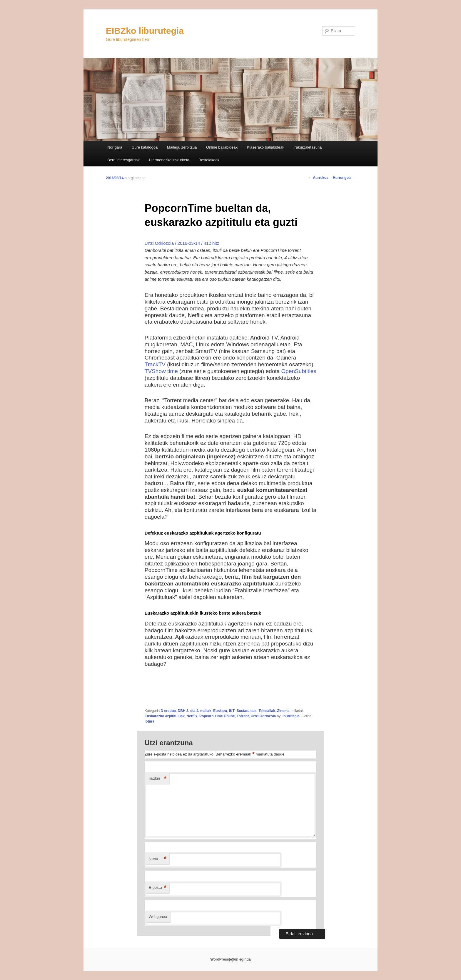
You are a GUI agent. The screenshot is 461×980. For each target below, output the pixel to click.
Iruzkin (158, 779)
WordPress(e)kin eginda (230, 959)
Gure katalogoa (145, 147)
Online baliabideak (222, 147)
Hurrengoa (344, 178)
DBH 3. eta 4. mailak (195, 711)
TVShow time (161, 371)
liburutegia (291, 716)
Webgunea (158, 917)
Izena (158, 859)
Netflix (192, 716)
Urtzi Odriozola (263, 716)
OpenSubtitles (299, 371)
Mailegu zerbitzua (182, 147)
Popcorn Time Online (217, 716)
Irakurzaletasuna (308, 147)
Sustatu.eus (247, 711)
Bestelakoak (209, 160)
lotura (150, 721)
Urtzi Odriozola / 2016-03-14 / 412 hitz (182, 243)
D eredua (168, 711)
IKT (232, 711)
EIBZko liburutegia (145, 31)
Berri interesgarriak (123, 160)
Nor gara (115, 147)
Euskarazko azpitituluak (165, 716)
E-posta (158, 888)
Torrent (243, 716)
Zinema (283, 711)
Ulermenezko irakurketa (169, 160)
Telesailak (267, 711)
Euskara (220, 711)
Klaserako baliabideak (266, 147)
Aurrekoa (318, 178)
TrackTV (155, 364)
